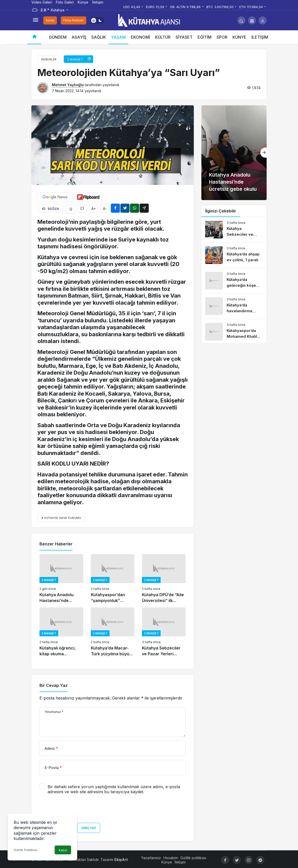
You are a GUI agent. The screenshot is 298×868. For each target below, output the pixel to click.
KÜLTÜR (163, 37)
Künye (83, 2)
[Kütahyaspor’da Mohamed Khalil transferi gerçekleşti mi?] (234, 332)
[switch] (97, 20)
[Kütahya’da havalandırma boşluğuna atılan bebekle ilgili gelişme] (234, 306)
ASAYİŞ (79, 37)
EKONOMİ (140, 37)
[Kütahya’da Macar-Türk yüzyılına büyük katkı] (113, 631)
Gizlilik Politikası (26, 850)
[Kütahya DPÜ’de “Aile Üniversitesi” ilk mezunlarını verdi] (164, 577)
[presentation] (78, 809)
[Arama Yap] (241, 20)
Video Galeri (42, 2)
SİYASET (184, 37)
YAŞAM (118, 37)
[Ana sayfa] (34, 37)
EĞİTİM (205, 37)
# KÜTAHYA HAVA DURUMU (61, 517)
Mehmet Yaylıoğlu (68, 85)
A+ (94, 208)
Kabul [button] (63, 850)
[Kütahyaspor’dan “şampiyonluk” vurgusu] (113, 577)
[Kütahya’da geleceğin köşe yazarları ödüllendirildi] (234, 281)
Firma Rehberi (73, 20)
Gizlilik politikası (194, 857)
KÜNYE (239, 37)
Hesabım (171, 857)
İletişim (98, 2)
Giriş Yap (89, 827)
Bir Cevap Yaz (54, 684)
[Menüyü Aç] (35, 20)
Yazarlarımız (151, 857)
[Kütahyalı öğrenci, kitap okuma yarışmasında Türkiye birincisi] (61, 631)
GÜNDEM (58, 37)
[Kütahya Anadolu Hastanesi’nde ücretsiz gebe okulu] (61, 577)
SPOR (222, 37)
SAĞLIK (99, 37)
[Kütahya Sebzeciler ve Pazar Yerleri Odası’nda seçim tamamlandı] (164, 631)
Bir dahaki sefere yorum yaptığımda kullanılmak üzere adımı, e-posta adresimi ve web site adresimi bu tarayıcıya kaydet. (114, 788)
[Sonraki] (263, 153)
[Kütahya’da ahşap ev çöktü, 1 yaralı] (234, 255)
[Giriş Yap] (263, 20)
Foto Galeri (65, 2)
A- (105, 208)
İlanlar (50, 20)
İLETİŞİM (260, 37)
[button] (252, 20)
